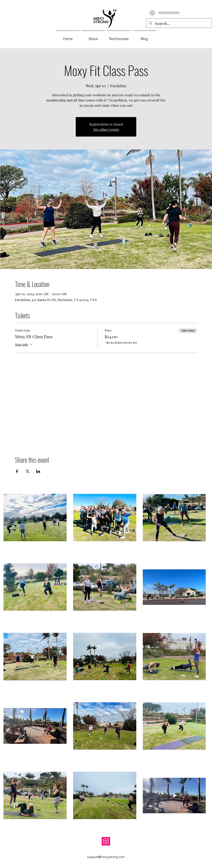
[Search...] (179, 24)
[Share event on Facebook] (17, 471)
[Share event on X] (28, 471)
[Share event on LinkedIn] (38, 471)
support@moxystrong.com (106, 857)
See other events (106, 129)
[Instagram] (106, 841)
